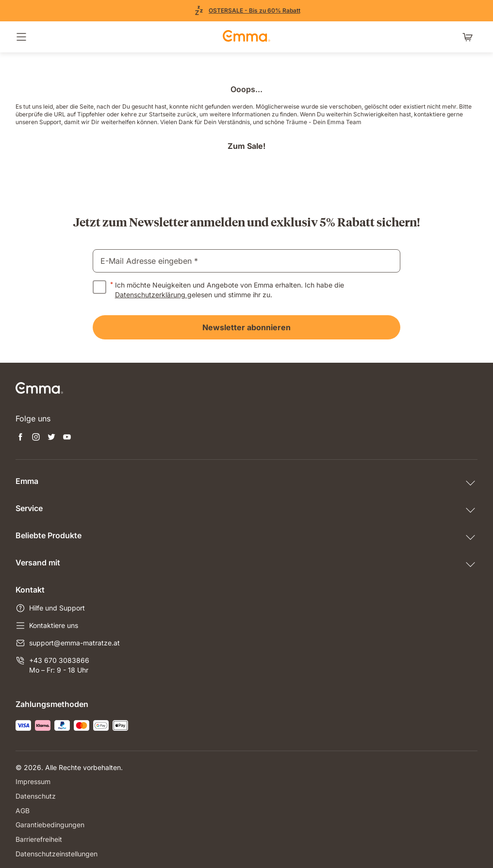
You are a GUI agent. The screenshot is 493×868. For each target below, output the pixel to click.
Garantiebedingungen (50, 824)
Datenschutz (36, 796)
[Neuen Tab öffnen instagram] (36, 438)
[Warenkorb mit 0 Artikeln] (470, 37)
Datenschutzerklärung (151, 295)
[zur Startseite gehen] (246, 37)
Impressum (33, 781)
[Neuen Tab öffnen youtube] (67, 438)
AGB (23, 810)
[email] (247, 261)
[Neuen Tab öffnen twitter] (51, 438)
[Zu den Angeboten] (247, 11)
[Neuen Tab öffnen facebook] (20, 438)
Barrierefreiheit (39, 838)
